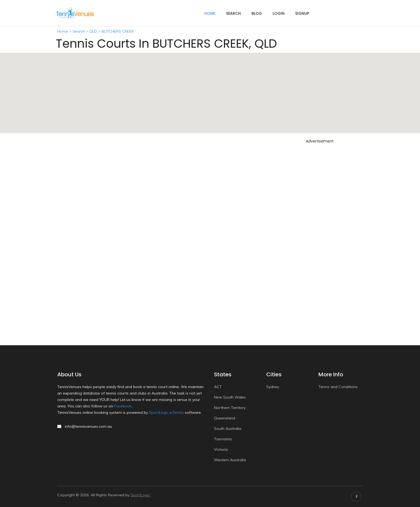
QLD (93, 31)
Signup (302, 13)
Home (63, 31)
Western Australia (230, 460)
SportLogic (140, 495)
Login (279, 13)
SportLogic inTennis (166, 412)
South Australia (228, 429)
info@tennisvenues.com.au (88, 426)
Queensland (225, 418)
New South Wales (230, 397)
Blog (257, 13)
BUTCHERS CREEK (118, 31)
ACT (218, 387)
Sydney (273, 387)
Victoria (221, 449)
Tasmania (223, 439)
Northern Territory (230, 408)
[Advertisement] (320, 226)
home (210, 13)
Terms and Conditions (338, 387)
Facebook (123, 406)
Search (233, 13)
